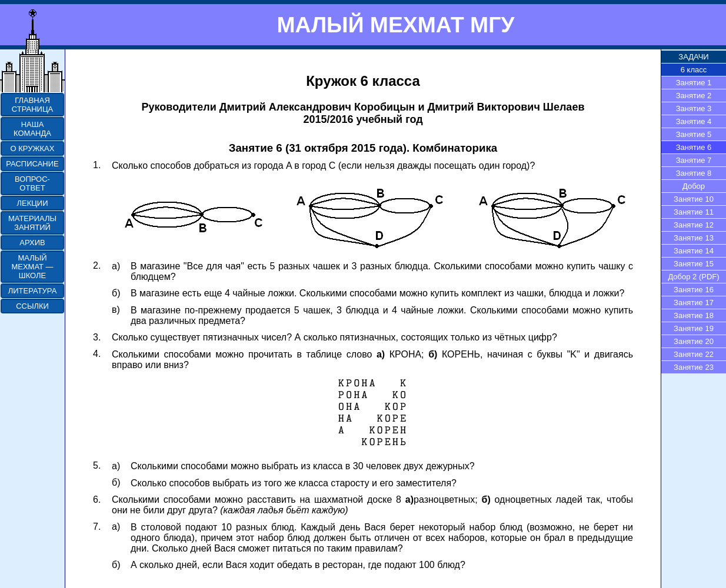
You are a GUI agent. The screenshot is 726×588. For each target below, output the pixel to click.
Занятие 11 (694, 212)
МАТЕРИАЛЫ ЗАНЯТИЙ (32, 223)
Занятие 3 (694, 108)
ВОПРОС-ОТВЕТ (32, 183)
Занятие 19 (694, 328)
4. (97, 354)
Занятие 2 (694, 96)
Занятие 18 (694, 315)
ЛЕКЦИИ (32, 203)
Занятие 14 (694, 251)
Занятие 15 (694, 264)
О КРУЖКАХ (33, 148)
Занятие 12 (694, 225)
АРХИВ (32, 243)
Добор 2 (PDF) (693, 277)
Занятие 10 (694, 199)
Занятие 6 (694, 147)
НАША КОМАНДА (32, 129)
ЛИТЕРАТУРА (33, 291)
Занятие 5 (694, 134)
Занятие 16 (694, 290)
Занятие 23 (694, 367)
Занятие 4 (694, 121)
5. (97, 465)
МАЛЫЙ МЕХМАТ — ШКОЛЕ (32, 267)
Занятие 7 (694, 160)
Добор (694, 186)
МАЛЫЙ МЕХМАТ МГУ (395, 25)
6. (97, 500)
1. (97, 165)
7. (97, 527)
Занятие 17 (694, 303)
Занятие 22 (694, 354)
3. (97, 337)
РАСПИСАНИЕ (32, 164)
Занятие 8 (694, 173)
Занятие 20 (694, 341)
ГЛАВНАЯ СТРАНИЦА (32, 105)
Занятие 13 (694, 238)
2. (97, 265)
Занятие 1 (694, 83)
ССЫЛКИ (32, 306)
